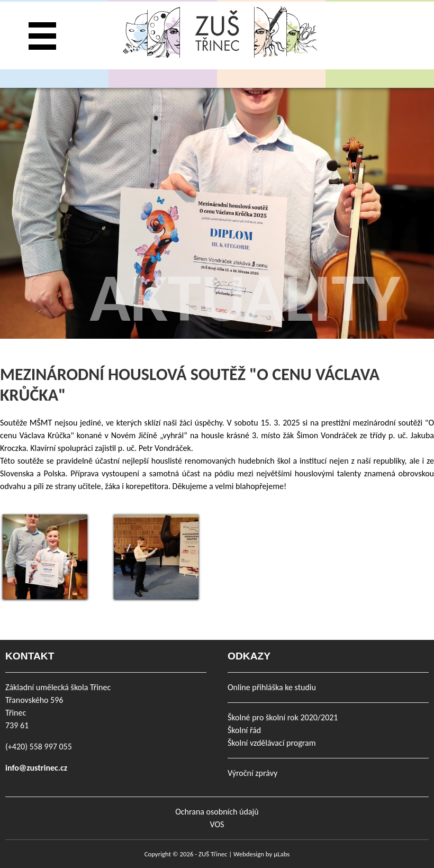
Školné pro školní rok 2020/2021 (283, 717)
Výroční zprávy (252, 773)
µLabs (282, 854)
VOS (217, 824)
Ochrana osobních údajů (217, 812)
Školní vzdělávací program (272, 743)
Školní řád (244, 730)
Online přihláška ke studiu (272, 687)
